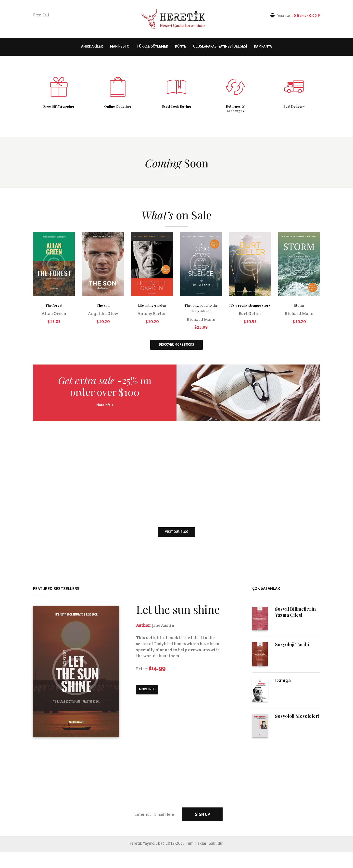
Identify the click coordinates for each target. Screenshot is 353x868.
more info (152, 711)
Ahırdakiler (92, 46)
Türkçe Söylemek (152, 46)
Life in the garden (152, 309)
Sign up (226, 831)
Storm (299, 309)
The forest (54, 309)
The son (103, 309)
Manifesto (120, 46)
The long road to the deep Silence (201, 311)
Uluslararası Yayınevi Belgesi (220, 46)
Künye (181, 46)
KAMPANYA (263, 46)
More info (105, 418)
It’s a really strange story (250, 311)
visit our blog (177, 548)
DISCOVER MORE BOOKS (177, 352)
